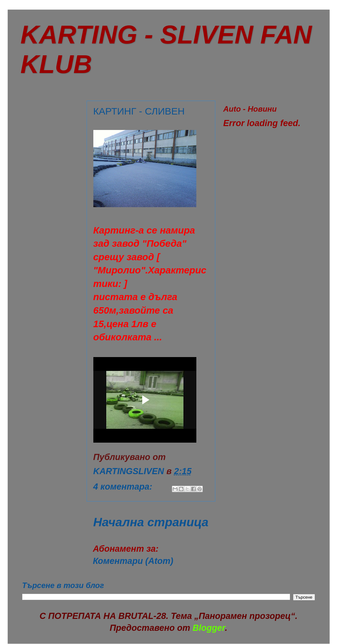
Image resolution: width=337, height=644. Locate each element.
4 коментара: (124, 487)
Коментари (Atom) (133, 561)
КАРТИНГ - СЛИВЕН (139, 111)
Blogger (209, 628)
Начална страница (151, 522)
